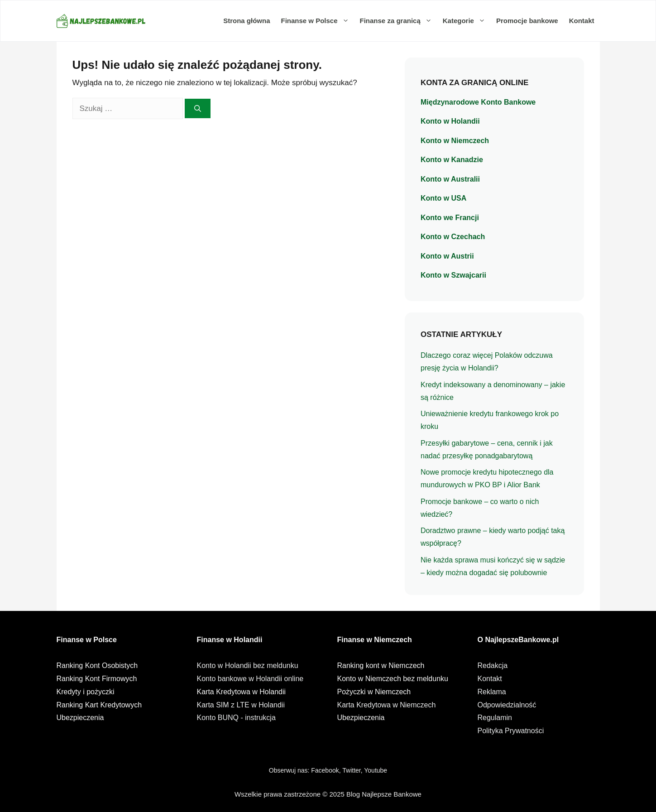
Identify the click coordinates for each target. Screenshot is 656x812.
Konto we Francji (450, 218)
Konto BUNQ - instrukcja (236, 718)
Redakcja (493, 665)
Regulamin (495, 718)
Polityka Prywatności (511, 731)
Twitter (351, 770)
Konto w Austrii (447, 256)
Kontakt (582, 21)
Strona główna (247, 21)
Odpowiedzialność (507, 705)
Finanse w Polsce (317, 21)
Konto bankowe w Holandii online (250, 679)
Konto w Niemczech (455, 141)
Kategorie (467, 21)
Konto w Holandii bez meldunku (248, 665)
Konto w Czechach (453, 237)
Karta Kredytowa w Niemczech (387, 705)
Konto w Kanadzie (452, 160)
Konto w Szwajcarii (453, 275)
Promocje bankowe (527, 21)
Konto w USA (443, 198)
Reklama (492, 692)
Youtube (376, 770)
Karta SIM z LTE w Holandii (241, 705)
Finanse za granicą (399, 21)
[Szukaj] (198, 108)
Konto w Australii (450, 179)
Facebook (325, 770)
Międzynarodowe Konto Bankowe (478, 102)
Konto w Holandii (450, 121)
